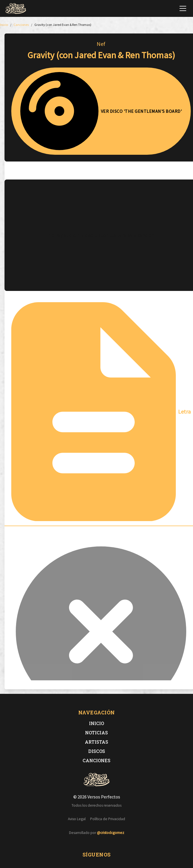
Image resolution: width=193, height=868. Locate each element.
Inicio (96, 723)
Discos (97, 751)
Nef (101, 44)
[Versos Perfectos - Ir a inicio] (16, 8)
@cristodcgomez (111, 833)
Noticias (96, 733)
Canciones (96, 760)
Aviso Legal (77, 819)
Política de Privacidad (108, 819)
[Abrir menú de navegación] (183, 8)
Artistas (96, 742)
